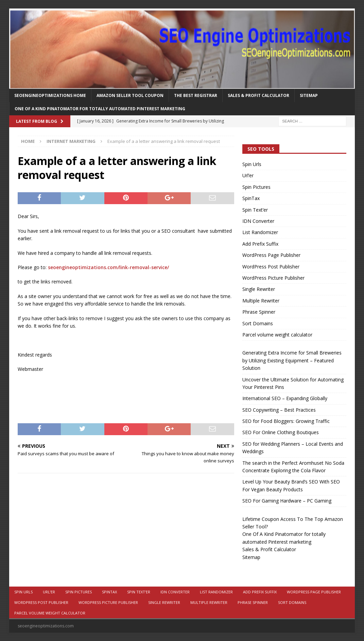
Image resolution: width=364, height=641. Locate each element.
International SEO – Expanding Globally (285, 398)
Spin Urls (252, 164)
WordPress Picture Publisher (273, 278)
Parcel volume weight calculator (277, 335)
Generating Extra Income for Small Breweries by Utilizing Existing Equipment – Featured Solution (292, 360)
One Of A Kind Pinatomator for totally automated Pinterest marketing (100, 109)
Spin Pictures (256, 187)
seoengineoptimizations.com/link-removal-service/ (108, 267)
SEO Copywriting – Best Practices (279, 410)
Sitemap (309, 95)
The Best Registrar (196, 95)
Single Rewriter (259, 289)
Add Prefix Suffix (260, 244)
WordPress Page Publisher (271, 255)
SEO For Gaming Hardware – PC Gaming (287, 501)
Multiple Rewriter (261, 301)
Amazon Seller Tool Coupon (130, 95)
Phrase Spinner (259, 312)
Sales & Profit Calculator (258, 95)
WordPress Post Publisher (271, 267)
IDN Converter (258, 221)
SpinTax (251, 198)
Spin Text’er (255, 210)
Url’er (248, 175)
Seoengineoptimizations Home (50, 95)
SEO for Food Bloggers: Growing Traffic (286, 421)
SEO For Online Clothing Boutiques (281, 432)
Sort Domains (258, 323)
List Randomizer (260, 232)
